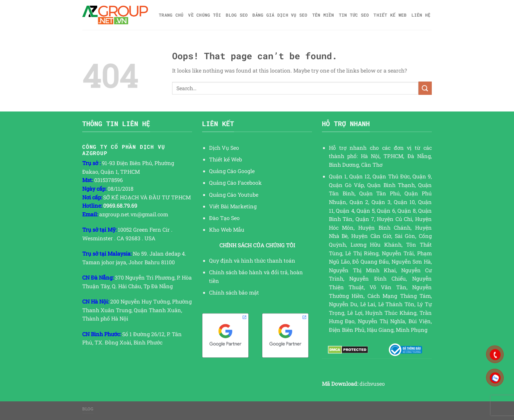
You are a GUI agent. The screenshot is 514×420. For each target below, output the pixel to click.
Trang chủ (171, 15)
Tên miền (323, 15)
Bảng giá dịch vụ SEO (280, 15)
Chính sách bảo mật (234, 292)
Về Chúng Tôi (205, 15)
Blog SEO (237, 15)
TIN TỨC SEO (354, 15)
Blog (88, 409)
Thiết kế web (390, 15)
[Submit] (425, 88)
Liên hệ (421, 15)
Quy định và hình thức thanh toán (252, 260)
